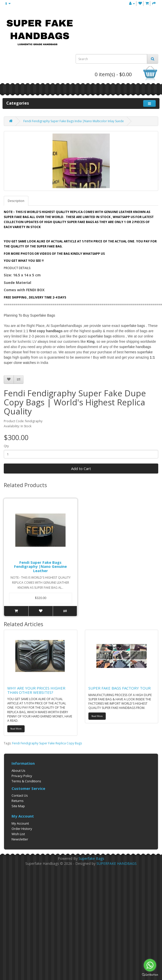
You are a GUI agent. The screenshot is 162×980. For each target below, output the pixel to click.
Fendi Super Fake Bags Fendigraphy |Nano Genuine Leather (40, 566)
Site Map (18, 806)
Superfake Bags (91, 858)
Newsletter (20, 839)
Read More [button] (16, 729)
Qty (6, 446)
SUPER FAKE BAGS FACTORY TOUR (120, 688)
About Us (18, 771)
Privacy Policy (22, 776)
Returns (18, 801)
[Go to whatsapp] (150, 965)
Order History (22, 829)
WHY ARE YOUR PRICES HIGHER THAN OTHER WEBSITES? (36, 690)
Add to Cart (81, 468)
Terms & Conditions (26, 781)
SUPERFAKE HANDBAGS (117, 863)
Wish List (18, 834)
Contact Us (20, 795)
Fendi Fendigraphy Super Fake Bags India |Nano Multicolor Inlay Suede (74, 121)
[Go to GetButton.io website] (150, 975)
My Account (20, 823)
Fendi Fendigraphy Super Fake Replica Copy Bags (47, 743)
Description (16, 201)
